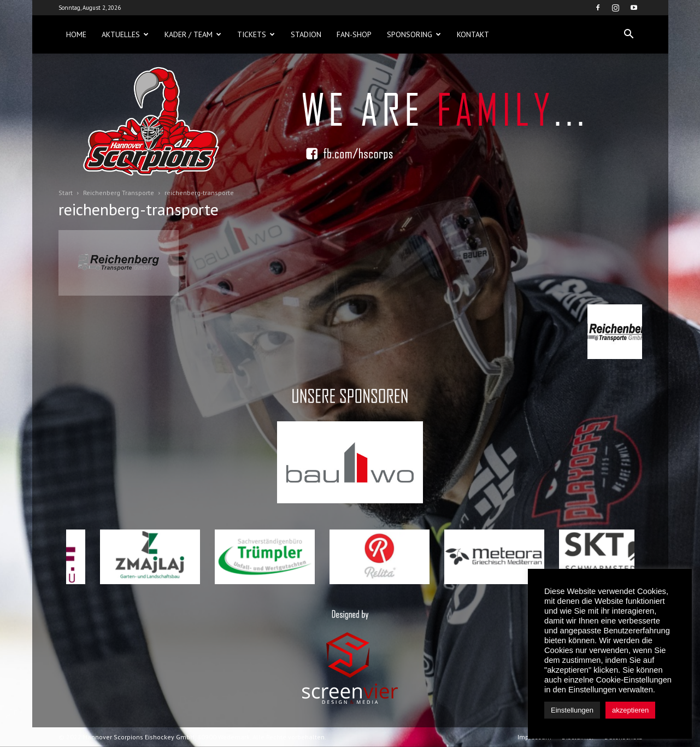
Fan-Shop (354, 34)
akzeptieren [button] (630, 710)
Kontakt (473, 34)
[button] (629, 34)
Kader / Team (193, 34)
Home (76, 34)
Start (66, 193)
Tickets (256, 34)
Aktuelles (125, 34)
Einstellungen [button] (572, 710)
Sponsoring (414, 34)
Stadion (306, 34)
